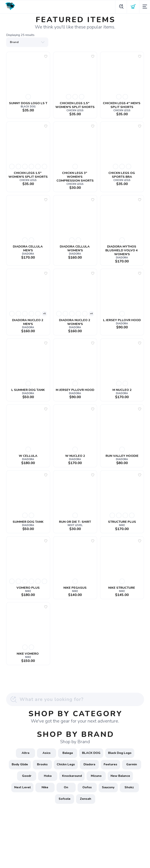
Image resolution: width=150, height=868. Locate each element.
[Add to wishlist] (46, 56)
